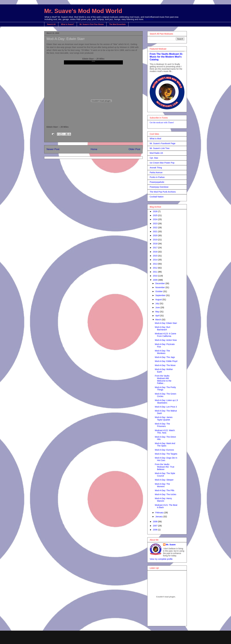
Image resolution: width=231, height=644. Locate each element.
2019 (155, 240)
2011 (155, 272)
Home (94, 149)
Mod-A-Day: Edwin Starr (66, 39)
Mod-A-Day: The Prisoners (162, 425)
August (159, 300)
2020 (155, 235)
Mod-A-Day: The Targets (166, 454)
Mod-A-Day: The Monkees (162, 352)
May (157, 312)
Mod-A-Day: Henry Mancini (163, 500)
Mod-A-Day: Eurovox (164, 450)
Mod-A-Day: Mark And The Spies (165, 445)
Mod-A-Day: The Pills (165, 490)
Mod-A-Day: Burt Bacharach (162, 328)
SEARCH (149, 19)
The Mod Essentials (117, 24)
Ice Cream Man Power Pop (162, 163)
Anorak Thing (156, 168)
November (160, 287)
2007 (155, 526)
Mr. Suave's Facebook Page (163, 143)
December (160, 283)
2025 (155, 215)
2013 (155, 264)
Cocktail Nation (157, 197)
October (159, 291)
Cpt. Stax (154, 158)
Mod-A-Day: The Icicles (166, 494)
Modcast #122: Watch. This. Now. (165, 432)
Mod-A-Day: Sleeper (164, 480)
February (160, 513)
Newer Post (53, 149)
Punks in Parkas (157, 177)
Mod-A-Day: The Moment (162, 485)
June (158, 307)
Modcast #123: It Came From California (166, 335)
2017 (155, 248)
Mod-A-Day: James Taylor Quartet (164, 418)
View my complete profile (161, 559)
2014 (155, 260)
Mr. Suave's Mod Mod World (83, 11)
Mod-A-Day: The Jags (165, 357)
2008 (155, 522)
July (157, 303)
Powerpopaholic (157, 182)
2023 (155, 224)
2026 (155, 211)
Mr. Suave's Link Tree (160, 148)
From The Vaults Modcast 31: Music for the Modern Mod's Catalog (166, 57)
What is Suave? (68, 24)
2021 (155, 231)
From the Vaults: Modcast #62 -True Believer (165, 467)
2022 (155, 228)
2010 (155, 276)
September (161, 295)
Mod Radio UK (156, 153)
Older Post (134, 149)
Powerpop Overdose (159, 187)
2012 (155, 268)
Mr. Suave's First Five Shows (92, 24)
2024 (155, 219)
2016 (155, 252)
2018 (155, 244)
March (158, 320)
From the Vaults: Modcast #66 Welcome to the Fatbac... (163, 379)
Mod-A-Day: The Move (165, 365)
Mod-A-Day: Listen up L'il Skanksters (166, 402)
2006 (155, 530)
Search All (51, 24)
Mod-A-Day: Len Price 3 (166, 407)
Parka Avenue (156, 172)
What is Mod (155, 139)
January (159, 517)
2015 (155, 256)
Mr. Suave (171, 545)
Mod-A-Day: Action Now (166, 340)
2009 (155, 280)
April (158, 316)
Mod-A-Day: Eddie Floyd (166, 361)
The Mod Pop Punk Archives (163, 192)
